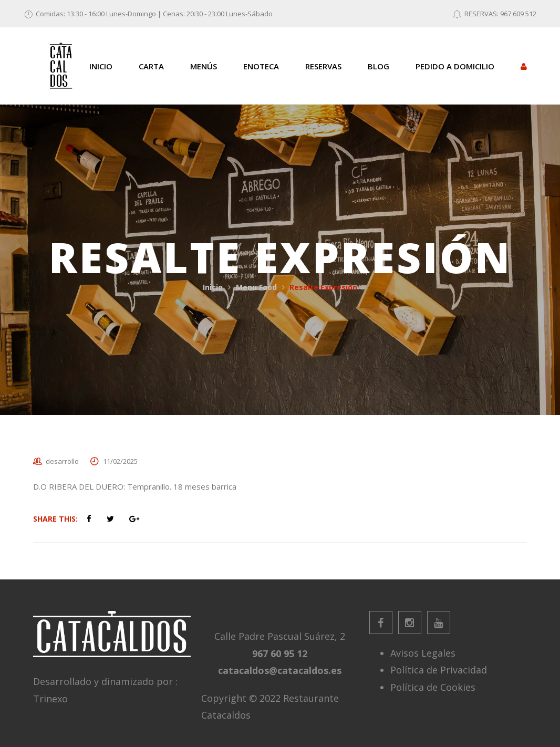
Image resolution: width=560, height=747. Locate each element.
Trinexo (50, 699)
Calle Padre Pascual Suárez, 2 (280, 636)
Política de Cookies (433, 687)
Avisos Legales (423, 653)
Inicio (213, 287)
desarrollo (62, 461)
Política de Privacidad (439, 670)
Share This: (55, 519)
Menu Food (256, 287)
